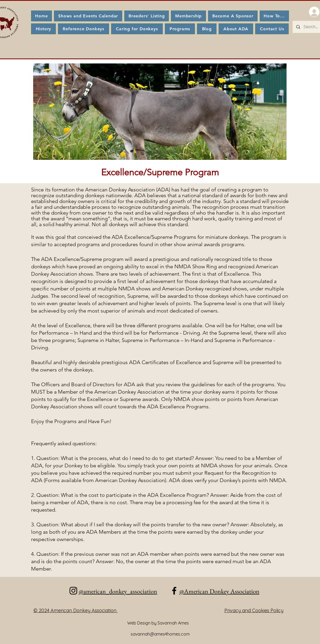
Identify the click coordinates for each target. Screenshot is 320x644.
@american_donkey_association (118, 591)
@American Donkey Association (219, 591)
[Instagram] (73, 591)
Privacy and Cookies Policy (254, 610)
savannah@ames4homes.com (160, 634)
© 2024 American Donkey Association (76, 610)
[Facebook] (174, 591)
